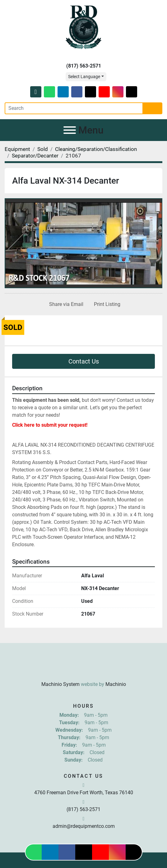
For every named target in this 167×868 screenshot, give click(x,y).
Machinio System (60, 684)
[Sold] (43, 149)
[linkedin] (63, 92)
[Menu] (70, 130)
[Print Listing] (106, 304)
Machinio (116, 684)
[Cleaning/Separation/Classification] (96, 149)
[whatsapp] (49, 92)
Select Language (84, 77)
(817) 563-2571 (84, 66)
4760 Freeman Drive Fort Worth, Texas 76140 (84, 793)
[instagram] (118, 92)
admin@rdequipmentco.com (84, 826)
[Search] (74, 108)
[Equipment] (17, 149)
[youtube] (104, 92)
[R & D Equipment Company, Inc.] (84, 669)
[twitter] (90, 92)
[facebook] (77, 92)
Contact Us (84, 361)
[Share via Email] (65, 304)
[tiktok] (132, 92)
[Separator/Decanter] (35, 156)
